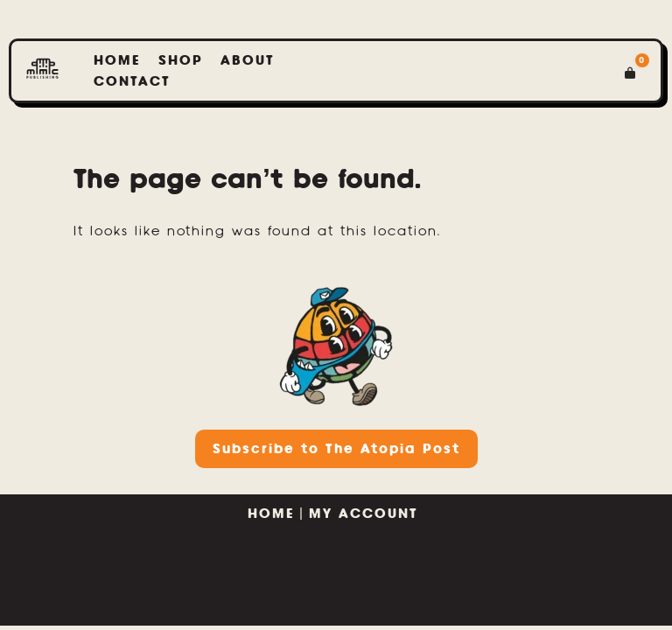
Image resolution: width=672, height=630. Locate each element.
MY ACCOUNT (367, 513)
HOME (271, 513)
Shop (181, 60)
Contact (132, 81)
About (248, 60)
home (117, 60)
